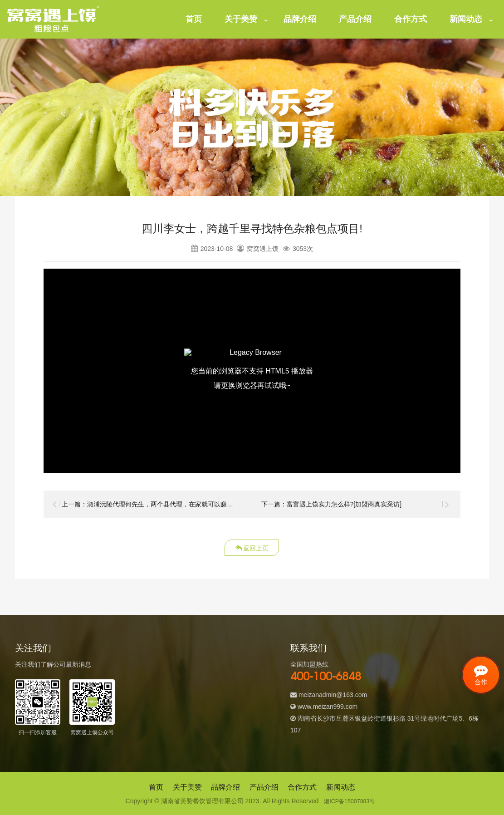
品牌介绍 (300, 19)
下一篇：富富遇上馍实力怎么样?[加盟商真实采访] (332, 504)
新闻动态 (466, 19)
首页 (194, 19)
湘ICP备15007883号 (350, 801)
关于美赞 (241, 19)
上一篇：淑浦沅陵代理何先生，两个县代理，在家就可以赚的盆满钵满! (161, 504)
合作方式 (411, 19)
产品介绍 (355, 19)
